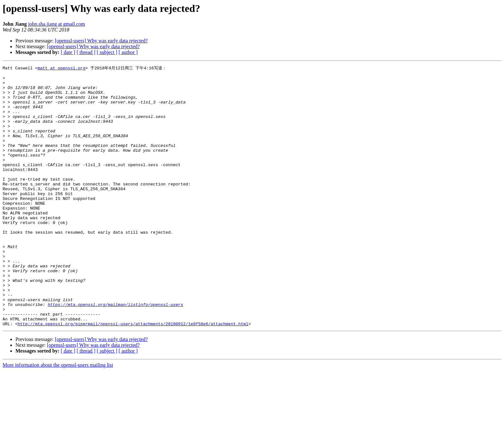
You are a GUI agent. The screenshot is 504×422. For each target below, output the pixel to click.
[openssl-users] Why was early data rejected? (101, 41)
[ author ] (128, 52)
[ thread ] (86, 52)
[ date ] (68, 52)
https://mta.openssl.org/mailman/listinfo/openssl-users (115, 352)
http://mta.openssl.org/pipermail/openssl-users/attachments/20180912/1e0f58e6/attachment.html (133, 375)
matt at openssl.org (61, 68)
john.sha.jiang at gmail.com (56, 24)
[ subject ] (107, 52)
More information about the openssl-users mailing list (58, 416)
